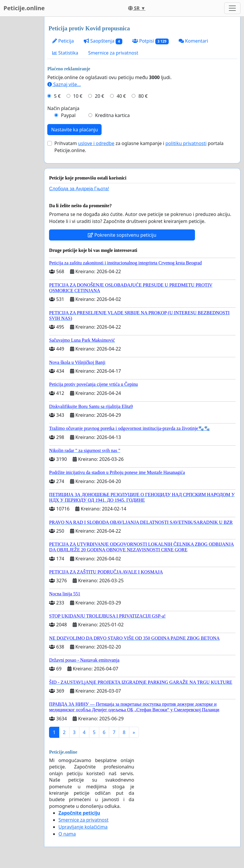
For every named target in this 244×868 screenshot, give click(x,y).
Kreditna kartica (113, 115)
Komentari (193, 41)
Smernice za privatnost (113, 53)
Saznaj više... (64, 84)
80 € (143, 96)
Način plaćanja (63, 108)
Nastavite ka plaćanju (74, 130)
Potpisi (150, 41)
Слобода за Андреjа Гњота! (79, 189)
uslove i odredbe (96, 143)
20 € (100, 96)
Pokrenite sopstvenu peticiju (122, 235)
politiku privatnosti (186, 143)
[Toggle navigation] (232, 8)
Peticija (63, 41)
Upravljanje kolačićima (83, 827)
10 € (78, 96)
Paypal (68, 115)
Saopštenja (103, 41)
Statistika (65, 53)
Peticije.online (24, 8)
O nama (67, 834)
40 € (121, 96)
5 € (57, 96)
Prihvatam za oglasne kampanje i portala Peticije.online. (139, 147)
